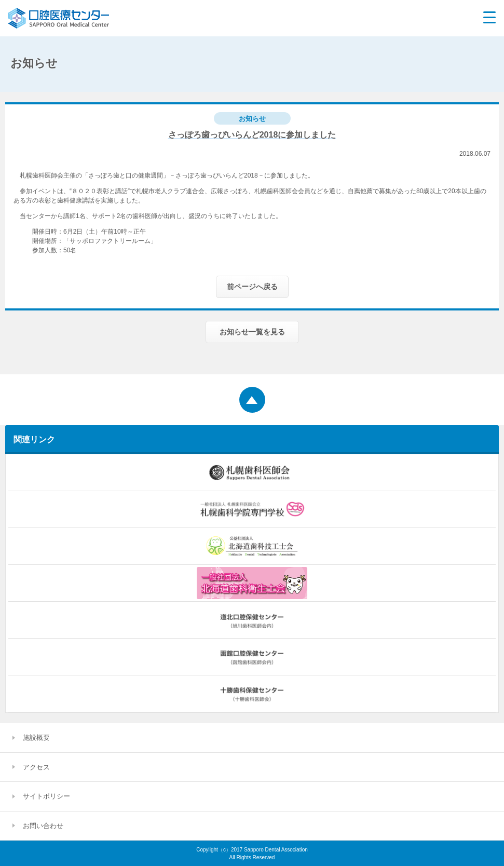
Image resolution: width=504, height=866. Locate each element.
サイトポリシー (46, 796)
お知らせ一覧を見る (252, 332)
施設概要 (36, 738)
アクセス (36, 767)
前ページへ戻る (252, 287)
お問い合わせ (43, 826)
